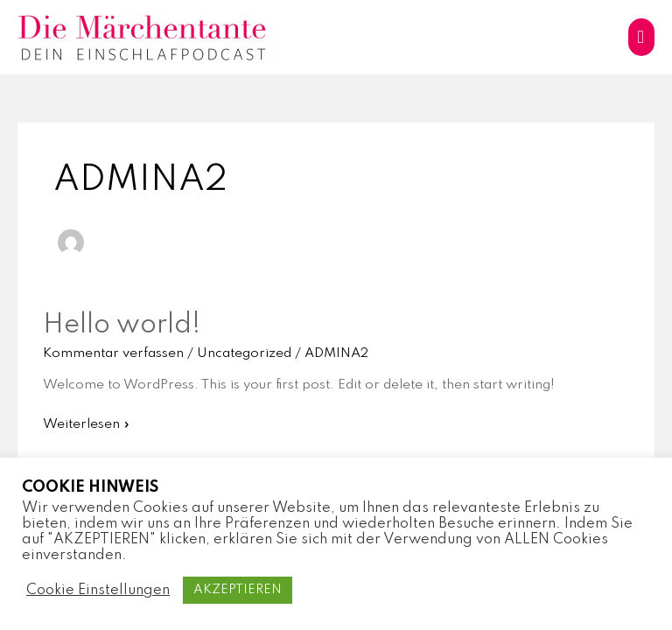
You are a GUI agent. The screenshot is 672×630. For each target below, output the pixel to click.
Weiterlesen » (86, 423)
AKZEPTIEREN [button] (238, 590)
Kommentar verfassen (113, 353)
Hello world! (122, 325)
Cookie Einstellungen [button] (98, 590)
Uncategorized (244, 353)
